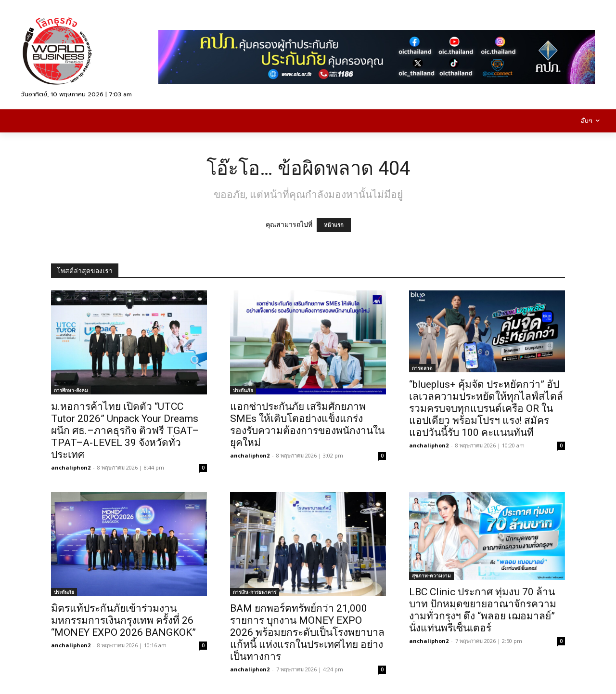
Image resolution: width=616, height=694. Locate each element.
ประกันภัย (243, 390)
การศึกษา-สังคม (71, 390)
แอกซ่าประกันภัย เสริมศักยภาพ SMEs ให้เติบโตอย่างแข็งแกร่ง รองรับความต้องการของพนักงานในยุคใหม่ (307, 425)
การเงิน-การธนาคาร (255, 592)
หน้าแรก (334, 225)
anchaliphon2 (71, 467)
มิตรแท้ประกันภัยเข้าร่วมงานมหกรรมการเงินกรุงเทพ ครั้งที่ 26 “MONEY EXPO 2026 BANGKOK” (123, 620)
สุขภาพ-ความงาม (431, 576)
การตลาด (422, 368)
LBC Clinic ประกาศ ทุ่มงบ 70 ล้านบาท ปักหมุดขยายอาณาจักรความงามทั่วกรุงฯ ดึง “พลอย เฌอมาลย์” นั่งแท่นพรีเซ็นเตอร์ (483, 610)
